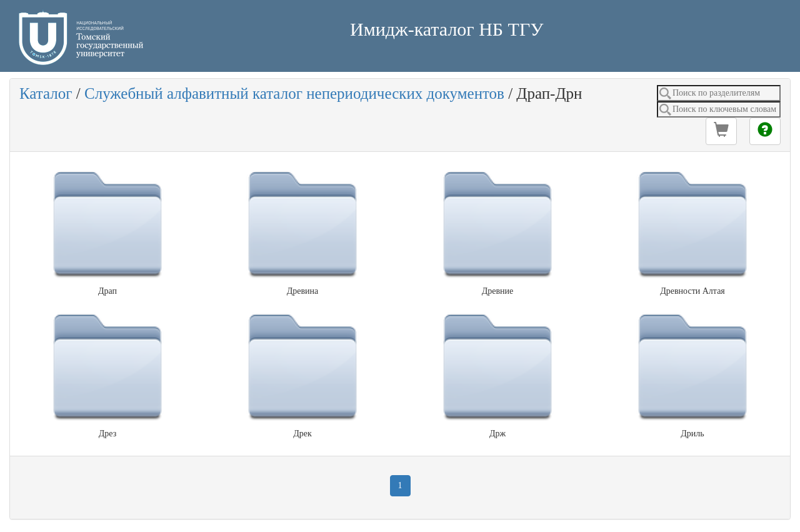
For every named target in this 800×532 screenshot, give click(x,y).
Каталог (46, 93)
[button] (721, 131)
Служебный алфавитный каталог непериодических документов (294, 93)
